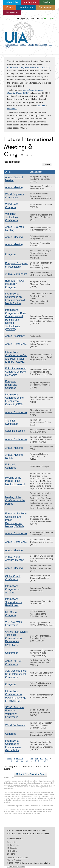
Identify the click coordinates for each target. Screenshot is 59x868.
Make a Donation (14, 860)
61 (41, 758)
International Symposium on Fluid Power (14, 602)
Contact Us (12, 842)
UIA (16, 31)
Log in (22, 18)
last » (46, 761)
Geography (33, 45)
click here (41, 105)
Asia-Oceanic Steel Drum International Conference (16, 674)
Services (47, 2)
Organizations (12, 45)
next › (38, 761)
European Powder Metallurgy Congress (15, 284)
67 (27, 761)
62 (46, 758)
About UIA (12, 2)
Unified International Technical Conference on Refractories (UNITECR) (16, 638)
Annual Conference (16, 274)
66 (22, 761)
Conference (12, 653)
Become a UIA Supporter (18, 857)
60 (37, 758)
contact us (12, 108)
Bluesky (12, 851)
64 (12, 761)
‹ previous (19, 758)
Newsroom (12, 13)
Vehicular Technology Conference (12, 217)
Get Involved (45, 8)
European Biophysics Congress (11, 385)
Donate (48, 18)
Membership (26, 8)
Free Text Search (12, 162)
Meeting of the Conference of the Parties (15, 501)
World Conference (15, 725)
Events (10, 8)
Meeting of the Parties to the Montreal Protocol (15, 481)
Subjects (43, 45)
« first (9, 758)
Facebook (13, 845)
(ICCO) (29, 67)
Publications (30, 2)
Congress (11, 254)
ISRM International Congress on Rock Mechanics (16, 372)
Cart (40, 18)
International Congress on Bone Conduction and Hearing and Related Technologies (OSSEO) (16, 320)
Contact (31, 18)
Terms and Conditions (16, 867)
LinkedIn (12, 848)
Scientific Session (15, 431)
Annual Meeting (14, 187)
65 (17, 761)
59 (32, 758)
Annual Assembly (15, 336)
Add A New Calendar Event (31, 774)
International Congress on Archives (12, 589)
